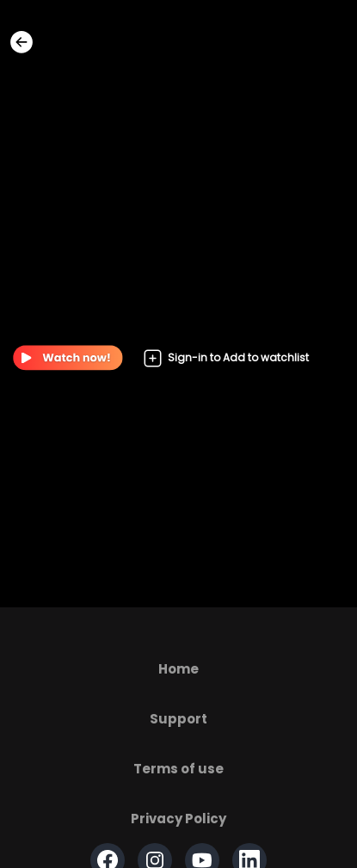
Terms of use (178, 769)
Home (178, 669)
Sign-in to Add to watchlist (226, 358)
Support (178, 719)
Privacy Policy (178, 819)
